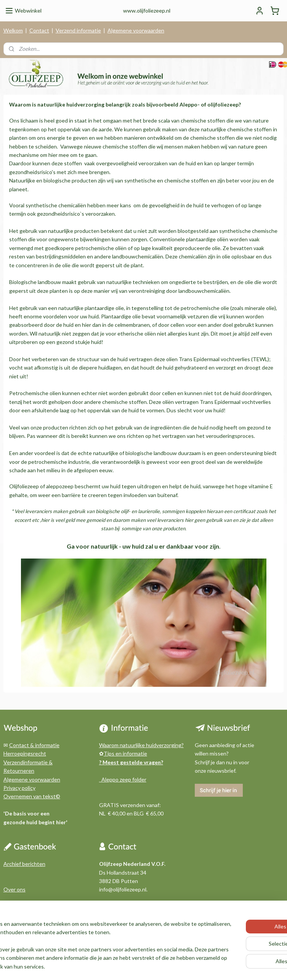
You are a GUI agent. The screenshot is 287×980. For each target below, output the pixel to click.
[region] (93, 937)
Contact (39, 30)
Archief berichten (24, 864)
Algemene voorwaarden (136, 30)
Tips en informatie (125, 753)
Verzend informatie (78, 30)
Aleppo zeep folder (123, 779)
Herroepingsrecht (25, 753)
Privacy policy (19, 788)
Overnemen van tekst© (32, 796)
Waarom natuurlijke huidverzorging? (141, 745)
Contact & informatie (34, 745)
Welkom (13, 30)
